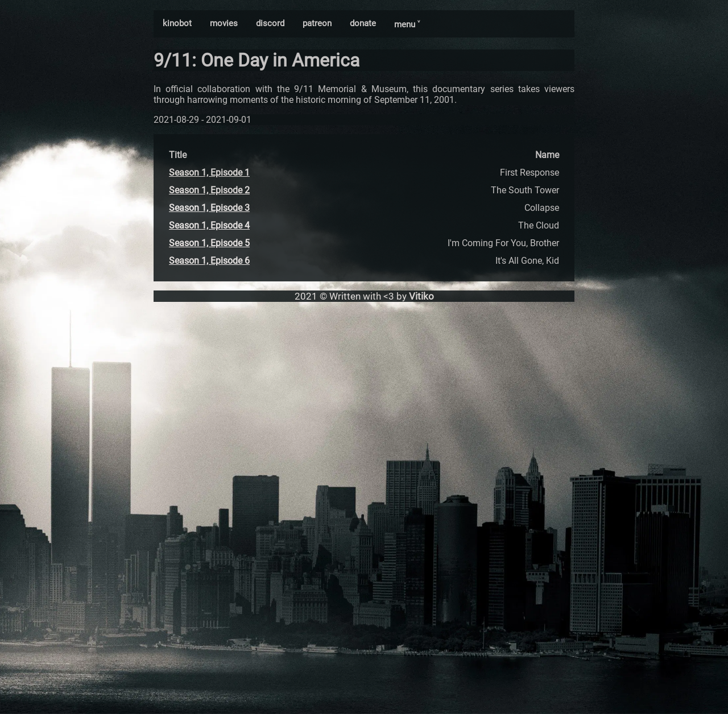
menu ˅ (407, 24)
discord (270, 23)
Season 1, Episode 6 (209, 261)
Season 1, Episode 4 (209, 225)
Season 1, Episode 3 (209, 208)
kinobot (177, 23)
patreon (317, 23)
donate (363, 23)
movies (224, 23)
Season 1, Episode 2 (209, 190)
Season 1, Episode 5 (209, 243)
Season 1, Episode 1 (209, 173)
